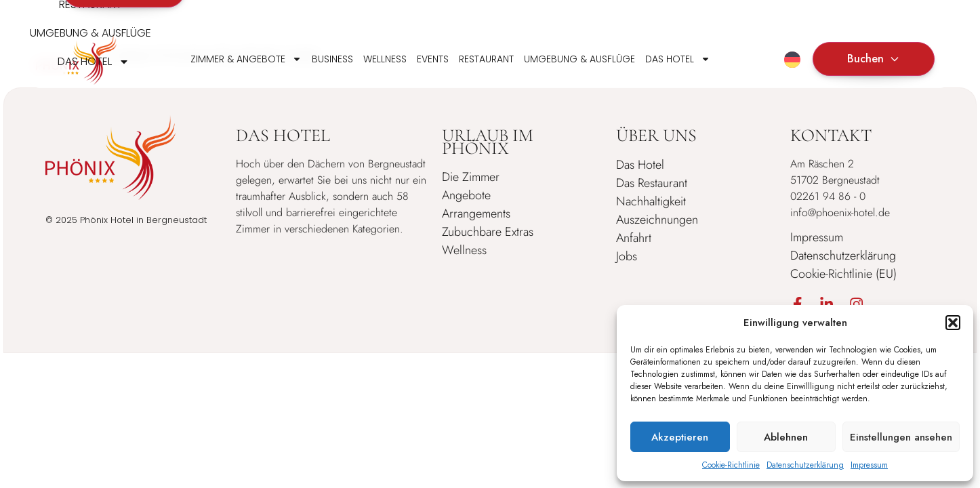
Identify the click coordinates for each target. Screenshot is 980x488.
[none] (792, 59)
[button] (953, 323)
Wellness (385, 59)
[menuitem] (792, 60)
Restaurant (486, 59)
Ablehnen (786, 437)
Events (433, 59)
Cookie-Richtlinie (731, 465)
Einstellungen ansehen (901, 437)
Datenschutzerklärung (805, 465)
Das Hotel (678, 59)
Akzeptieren (680, 437)
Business (332, 59)
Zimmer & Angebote (246, 59)
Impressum (869, 465)
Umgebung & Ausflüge (579, 59)
